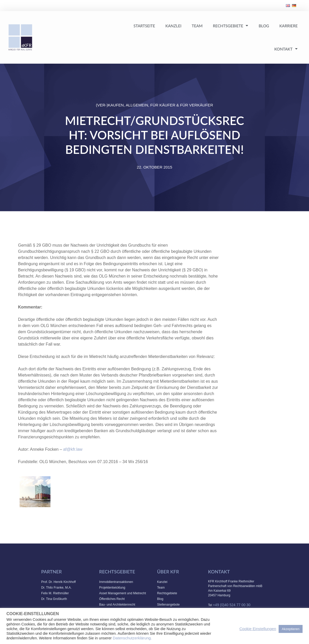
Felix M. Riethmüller (55, 593)
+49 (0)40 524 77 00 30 (232, 605)
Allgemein (137, 105)
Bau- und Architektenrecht (117, 605)
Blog (264, 26)
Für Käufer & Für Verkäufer (182, 105)
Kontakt (286, 49)
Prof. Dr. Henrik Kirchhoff (58, 582)
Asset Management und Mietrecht (123, 593)
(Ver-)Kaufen (110, 105)
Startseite (144, 26)
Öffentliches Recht (112, 599)
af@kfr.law (73, 449)
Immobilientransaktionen (116, 582)
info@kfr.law (111, 495)
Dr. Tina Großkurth (54, 599)
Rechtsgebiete (231, 26)
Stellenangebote (168, 605)
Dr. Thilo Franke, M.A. (56, 588)
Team (197, 26)
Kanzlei (173, 26)
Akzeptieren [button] (291, 629)
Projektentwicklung (112, 588)
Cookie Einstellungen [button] (258, 629)
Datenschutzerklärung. (132, 638)
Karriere (289, 26)
